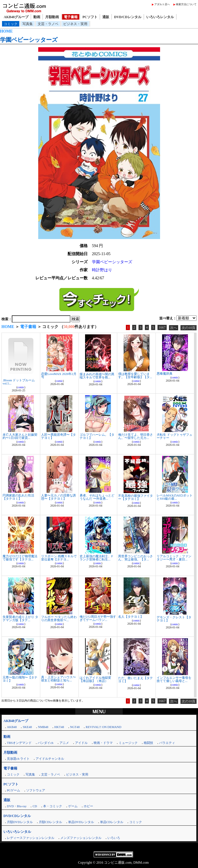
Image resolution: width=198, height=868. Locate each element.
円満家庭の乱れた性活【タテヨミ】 (18, 497)
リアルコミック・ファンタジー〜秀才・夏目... (174, 558)
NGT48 (75, 727)
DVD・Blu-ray (17, 806)
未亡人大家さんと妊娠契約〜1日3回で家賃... (20, 436)
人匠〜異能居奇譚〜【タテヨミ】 (58, 436)
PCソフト (90, 17)
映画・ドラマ (103, 743)
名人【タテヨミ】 (131, 617)
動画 (37, 17)
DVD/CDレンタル (128, 17)
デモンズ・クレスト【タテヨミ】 (174, 619)
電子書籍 (71, 17)
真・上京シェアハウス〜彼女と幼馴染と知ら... (58, 679)
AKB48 (12, 727)
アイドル (81, 743)
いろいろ (114, 838)
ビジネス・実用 (75, 24)
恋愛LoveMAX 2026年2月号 (59, 375)
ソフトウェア (36, 790)
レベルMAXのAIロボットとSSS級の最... (175, 497)
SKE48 (27, 727)
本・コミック (53, 806)
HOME (6, 31)
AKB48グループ (16, 17)
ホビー (88, 806)
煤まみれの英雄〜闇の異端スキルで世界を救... (97, 376)
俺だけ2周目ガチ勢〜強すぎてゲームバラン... (98, 618)
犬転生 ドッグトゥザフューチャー (174, 436)
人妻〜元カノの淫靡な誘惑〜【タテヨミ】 (58, 497)
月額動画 (52, 17)
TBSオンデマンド (19, 743)
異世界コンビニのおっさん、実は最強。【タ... (135, 558)
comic (21, 387)
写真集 (28, 24)
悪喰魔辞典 (165, 374)
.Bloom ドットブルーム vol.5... (19, 382)
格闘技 (148, 743)
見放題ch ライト (18, 759)
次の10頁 (189, 328)
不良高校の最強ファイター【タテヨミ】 (135, 497)
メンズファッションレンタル (81, 838)
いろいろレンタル (160, 17)
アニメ (64, 743)
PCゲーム (14, 790)
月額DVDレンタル (20, 822)
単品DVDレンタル (81, 822)
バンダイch (45, 743)
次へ (174, 328)
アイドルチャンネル (50, 759)
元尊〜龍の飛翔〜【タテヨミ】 (20, 679)
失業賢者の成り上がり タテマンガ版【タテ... (20, 618)
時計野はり (102, 270)
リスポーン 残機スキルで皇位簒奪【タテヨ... (59, 558)
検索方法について (186, 4)
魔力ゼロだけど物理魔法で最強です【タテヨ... (20, 558)
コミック (11, 24)
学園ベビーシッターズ (29, 40)
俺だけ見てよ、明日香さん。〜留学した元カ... (135, 436)
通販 (106, 17)
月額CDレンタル (50, 822)
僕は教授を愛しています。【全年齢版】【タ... (135, 375)
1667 (162, 327)
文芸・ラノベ (48, 24)
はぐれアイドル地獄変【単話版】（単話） (95, 679)
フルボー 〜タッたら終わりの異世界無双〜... (59, 618)
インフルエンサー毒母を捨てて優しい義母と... (174, 679)
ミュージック (128, 743)
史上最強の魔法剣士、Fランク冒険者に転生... (96, 558)
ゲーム (73, 806)
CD (35, 806)
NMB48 (43, 727)
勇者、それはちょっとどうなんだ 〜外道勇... (97, 497)
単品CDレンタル (112, 822)
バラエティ (167, 743)
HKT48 (59, 727)
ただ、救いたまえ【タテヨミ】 (135, 680)
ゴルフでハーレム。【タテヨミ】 (97, 436)
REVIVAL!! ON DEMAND (103, 727)
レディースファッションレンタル (31, 838)
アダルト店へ (162, 4)
